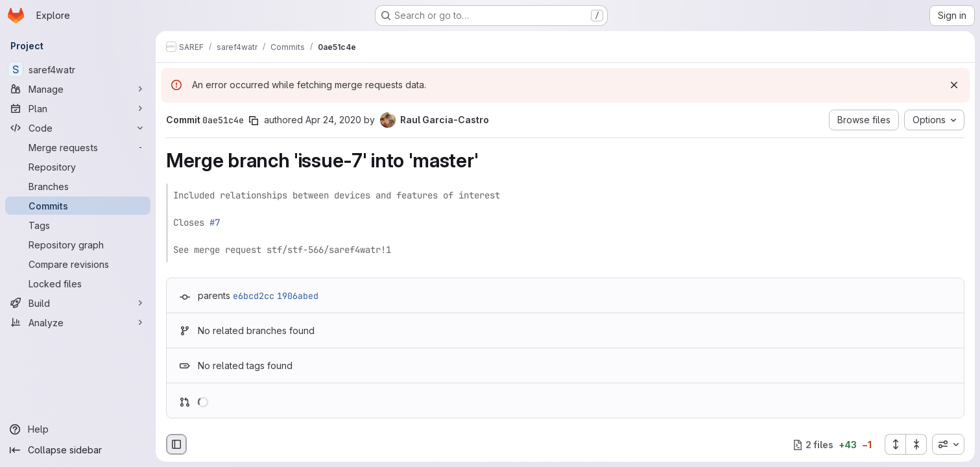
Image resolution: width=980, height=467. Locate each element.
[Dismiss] (954, 85)
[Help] (78, 429)
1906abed (298, 296)
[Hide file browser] (176, 444)
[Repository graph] (78, 245)
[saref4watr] (78, 69)
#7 (215, 222)
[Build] (78, 303)
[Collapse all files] (916, 444)
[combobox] (948, 444)
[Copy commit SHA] (254, 121)
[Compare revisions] (78, 264)
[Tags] (78, 225)
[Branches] (78, 186)
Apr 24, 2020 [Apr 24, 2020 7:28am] (333, 120)
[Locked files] (78, 283)
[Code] (78, 128)
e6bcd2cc (254, 296)
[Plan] (78, 108)
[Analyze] (78, 322)
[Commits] (78, 206)
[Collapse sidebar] (78, 450)
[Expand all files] (895, 444)
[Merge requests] (78, 147)
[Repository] (78, 167)
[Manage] (78, 89)
